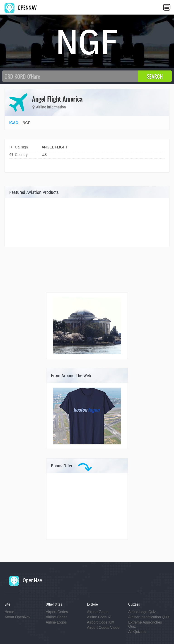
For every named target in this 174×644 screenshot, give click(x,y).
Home (9, 612)
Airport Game (98, 612)
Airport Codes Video (103, 628)
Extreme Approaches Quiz (145, 624)
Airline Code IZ (99, 617)
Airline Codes (57, 617)
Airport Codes (57, 612)
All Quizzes (137, 632)
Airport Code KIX (101, 622)
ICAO (14, 123)
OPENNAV (21, 7)
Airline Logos (56, 622)
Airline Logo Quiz (142, 612)
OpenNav (26, 580)
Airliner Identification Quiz (149, 617)
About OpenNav (17, 617)
